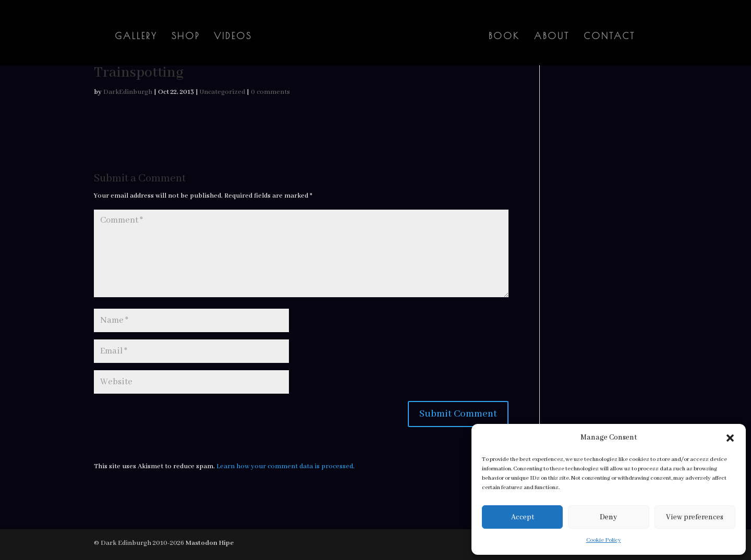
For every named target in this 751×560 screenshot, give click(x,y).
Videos (233, 37)
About (552, 37)
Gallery (136, 37)
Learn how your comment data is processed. (286, 466)
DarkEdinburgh (128, 92)
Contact (609, 37)
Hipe (226, 543)
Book (504, 37)
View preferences (695, 517)
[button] (730, 438)
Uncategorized (222, 92)
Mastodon (202, 543)
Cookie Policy (604, 540)
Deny (608, 517)
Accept (523, 517)
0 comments (270, 92)
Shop (186, 37)
